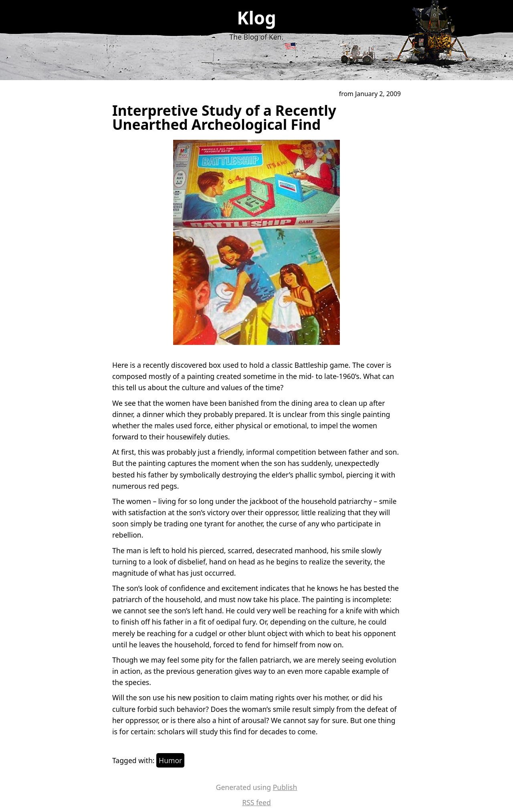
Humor (170, 760)
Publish (285, 787)
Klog (256, 18)
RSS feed (256, 802)
